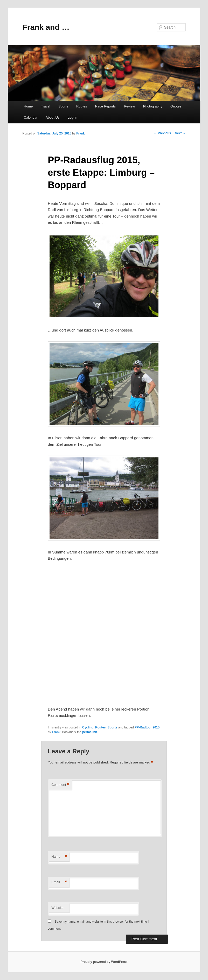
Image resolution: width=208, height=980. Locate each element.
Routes (82, 106)
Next (180, 133)
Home (28, 106)
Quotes (176, 106)
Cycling (88, 727)
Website (57, 908)
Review (130, 106)
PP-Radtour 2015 (147, 727)
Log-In (72, 117)
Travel (46, 106)
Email (59, 882)
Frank (81, 133)
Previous (162, 133)
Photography (153, 106)
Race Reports (105, 106)
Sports (63, 106)
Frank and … (46, 27)
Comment (60, 785)
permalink (90, 732)
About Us (53, 117)
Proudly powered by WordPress (104, 962)
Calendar (31, 117)
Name (59, 857)
